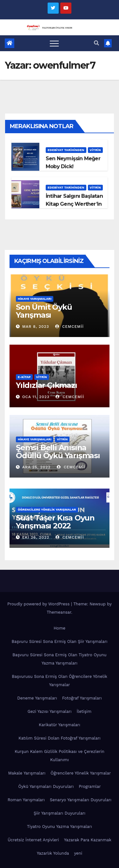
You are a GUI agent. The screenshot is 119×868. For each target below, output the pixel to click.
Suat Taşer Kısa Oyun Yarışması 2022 (55, 522)
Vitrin (95, 150)
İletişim (84, 711)
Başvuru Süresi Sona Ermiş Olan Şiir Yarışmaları (60, 641)
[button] (96, 43)
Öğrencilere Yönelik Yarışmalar (47, 510)
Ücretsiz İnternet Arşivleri (33, 840)
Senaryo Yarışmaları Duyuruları (81, 800)
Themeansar (59, 612)
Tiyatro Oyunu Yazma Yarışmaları (60, 827)
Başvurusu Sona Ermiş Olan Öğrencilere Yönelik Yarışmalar (60, 681)
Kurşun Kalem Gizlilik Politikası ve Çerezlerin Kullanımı (60, 756)
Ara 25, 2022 (36, 467)
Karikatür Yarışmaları (59, 725)
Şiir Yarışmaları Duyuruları (60, 813)
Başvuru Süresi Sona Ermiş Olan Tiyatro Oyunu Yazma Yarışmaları (59, 659)
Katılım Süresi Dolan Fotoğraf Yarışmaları (59, 738)
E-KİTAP (24, 377)
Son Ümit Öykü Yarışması (44, 311)
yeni (78, 853)
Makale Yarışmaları (27, 773)
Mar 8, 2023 (36, 327)
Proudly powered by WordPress (39, 604)
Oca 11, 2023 (36, 397)
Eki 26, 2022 (36, 537)
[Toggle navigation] (54, 43)
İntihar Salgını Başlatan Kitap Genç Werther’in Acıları (74, 204)
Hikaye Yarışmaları (35, 299)
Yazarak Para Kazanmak (88, 840)
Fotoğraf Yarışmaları (82, 698)
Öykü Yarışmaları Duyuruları (46, 786)
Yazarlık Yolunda (53, 853)
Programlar (90, 786)
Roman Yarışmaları (26, 800)
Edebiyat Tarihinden (66, 150)
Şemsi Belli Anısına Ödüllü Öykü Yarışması (58, 451)
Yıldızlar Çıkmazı (46, 385)
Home (60, 628)
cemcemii (69, 327)
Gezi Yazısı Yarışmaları (50, 711)
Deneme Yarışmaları (37, 698)
